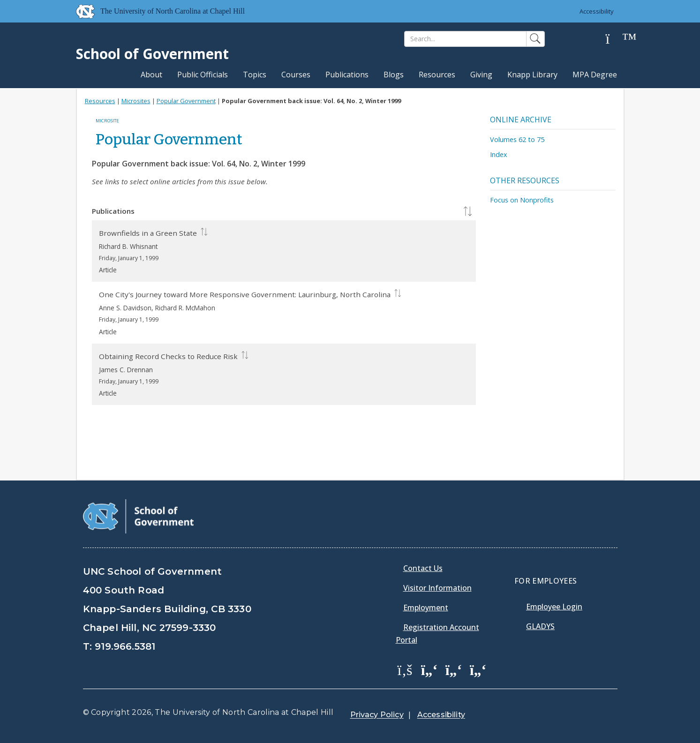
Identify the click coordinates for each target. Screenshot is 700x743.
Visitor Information (437, 588)
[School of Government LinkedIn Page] (454, 669)
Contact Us (423, 568)
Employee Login (554, 607)
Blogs (394, 75)
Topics (255, 75)
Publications (347, 75)
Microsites (136, 101)
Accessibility (597, 11)
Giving (481, 75)
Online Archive (521, 120)
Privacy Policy (377, 715)
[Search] (465, 39)
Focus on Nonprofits (522, 200)
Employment (426, 608)
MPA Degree (595, 75)
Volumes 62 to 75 (517, 139)
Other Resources (525, 180)
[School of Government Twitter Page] (429, 669)
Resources (437, 75)
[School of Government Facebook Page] (405, 669)
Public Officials (203, 75)
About (151, 75)
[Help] (615, 39)
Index (499, 154)
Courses (296, 75)
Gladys (540, 626)
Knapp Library (532, 75)
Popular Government (186, 101)
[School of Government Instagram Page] (478, 669)
